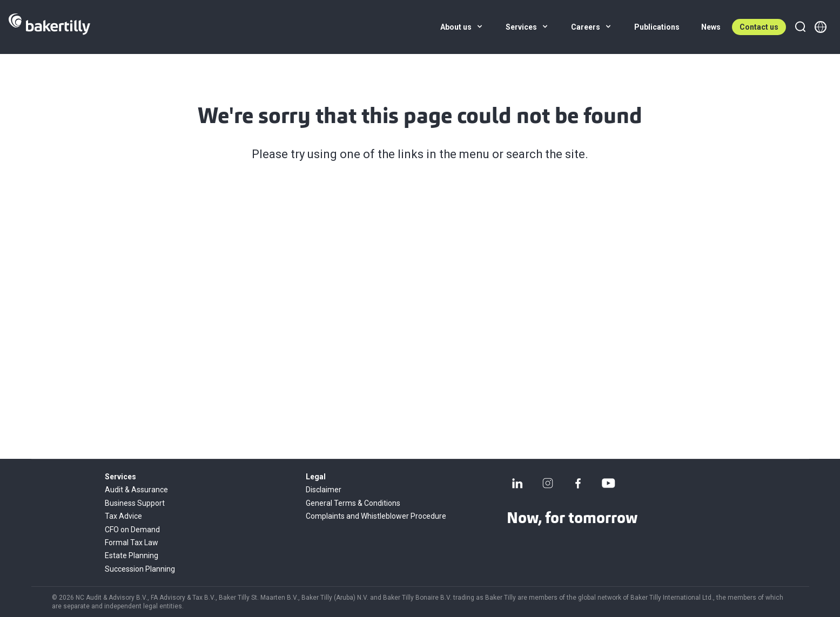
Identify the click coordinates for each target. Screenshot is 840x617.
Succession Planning (140, 569)
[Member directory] (821, 27)
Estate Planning (132, 555)
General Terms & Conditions (353, 503)
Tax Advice (123, 516)
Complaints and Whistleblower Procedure (376, 516)
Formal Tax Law (132, 543)
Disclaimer (324, 490)
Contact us (759, 27)
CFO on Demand (132, 530)
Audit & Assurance (136, 490)
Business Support (135, 503)
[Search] (800, 27)
